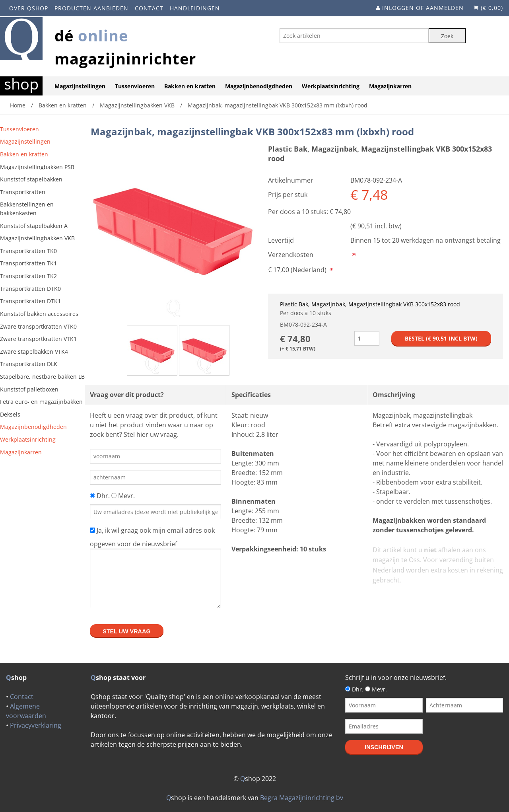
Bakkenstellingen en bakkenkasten (27, 209)
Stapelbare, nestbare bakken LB (42, 377)
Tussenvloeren (135, 86)
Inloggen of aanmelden (423, 8)
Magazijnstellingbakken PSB (37, 167)
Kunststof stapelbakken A (34, 226)
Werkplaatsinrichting (331, 86)
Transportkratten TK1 (28, 263)
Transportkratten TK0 (28, 251)
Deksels (10, 414)
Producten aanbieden (91, 8)
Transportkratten (23, 192)
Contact (149, 8)
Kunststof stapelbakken (31, 179)
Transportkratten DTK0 (30, 289)
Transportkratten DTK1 (30, 301)
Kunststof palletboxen (29, 389)
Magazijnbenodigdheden (259, 86)
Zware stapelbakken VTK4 (34, 351)
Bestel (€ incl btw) (441, 338)
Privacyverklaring (36, 725)
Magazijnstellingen (80, 86)
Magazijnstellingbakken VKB (37, 238)
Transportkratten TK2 (28, 276)
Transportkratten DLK (29, 364)
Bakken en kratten (190, 86)
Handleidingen (195, 8)
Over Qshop (29, 8)
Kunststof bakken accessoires (39, 314)
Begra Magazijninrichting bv (302, 798)
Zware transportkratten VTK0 (38, 326)
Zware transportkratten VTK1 (38, 339)
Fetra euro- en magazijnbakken (41, 402)
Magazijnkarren (390, 86)
